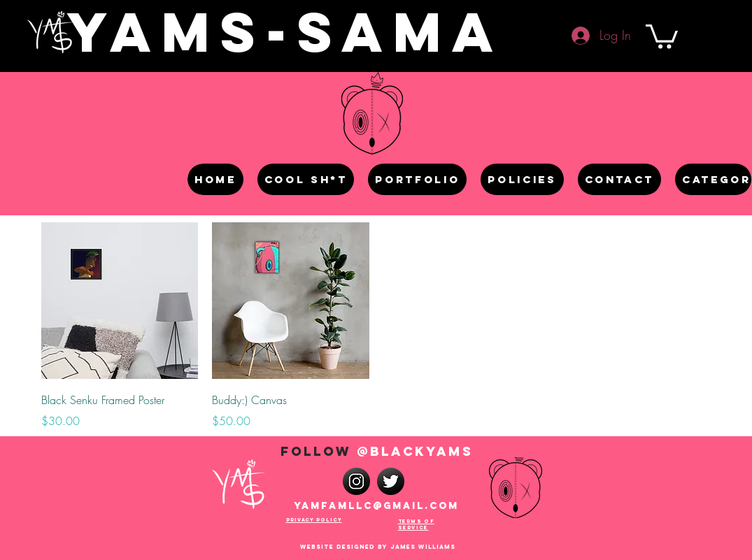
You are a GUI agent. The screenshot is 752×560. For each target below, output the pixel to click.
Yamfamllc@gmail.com (376, 506)
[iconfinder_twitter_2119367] (391, 481)
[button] (662, 35)
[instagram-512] (356, 481)
